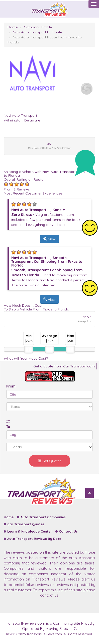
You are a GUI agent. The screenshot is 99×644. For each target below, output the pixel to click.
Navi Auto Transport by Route (37, 32)
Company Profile (38, 27)
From (11, 386)
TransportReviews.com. (45, 634)
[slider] (29, 349)
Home (13, 27)
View (49, 239)
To (8, 427)
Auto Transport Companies (43, 517)
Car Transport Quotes (26, 524)
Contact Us (68, 531)
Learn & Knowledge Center (30, 531)
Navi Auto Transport (20, 115)
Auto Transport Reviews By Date (34, 539)
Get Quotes (50, 461)
